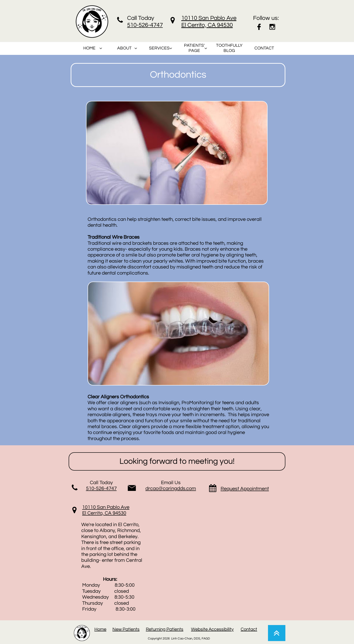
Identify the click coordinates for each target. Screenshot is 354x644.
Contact (249, 629)
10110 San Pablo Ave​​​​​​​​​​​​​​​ (106, 507)
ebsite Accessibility (214, 629)
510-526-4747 (101, 489)
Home (100, 629)
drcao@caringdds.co (169, 489)
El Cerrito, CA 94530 (104, 513)
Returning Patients (165, 629)
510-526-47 (142, 25)
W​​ (193, 629)
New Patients (126, 629)
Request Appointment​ (245, 489)
